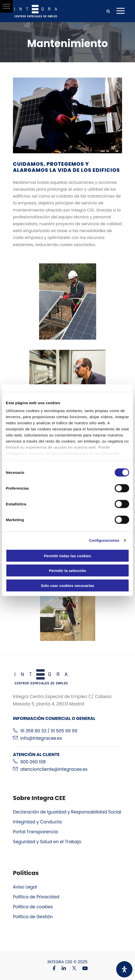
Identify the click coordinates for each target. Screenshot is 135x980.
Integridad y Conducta (37, 822)
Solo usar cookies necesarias (68, 585)
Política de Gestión (33, 917)
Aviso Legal (25, 887)
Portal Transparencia (35, 832)
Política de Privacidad (36, 897)
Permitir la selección (68, 571)
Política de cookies (33, 907)
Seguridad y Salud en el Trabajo (47, 842)
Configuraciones (104, 540)
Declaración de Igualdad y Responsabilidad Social (67, 812)
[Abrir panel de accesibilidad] (124, 969)
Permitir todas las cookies (68, 556)
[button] (6, 6)
